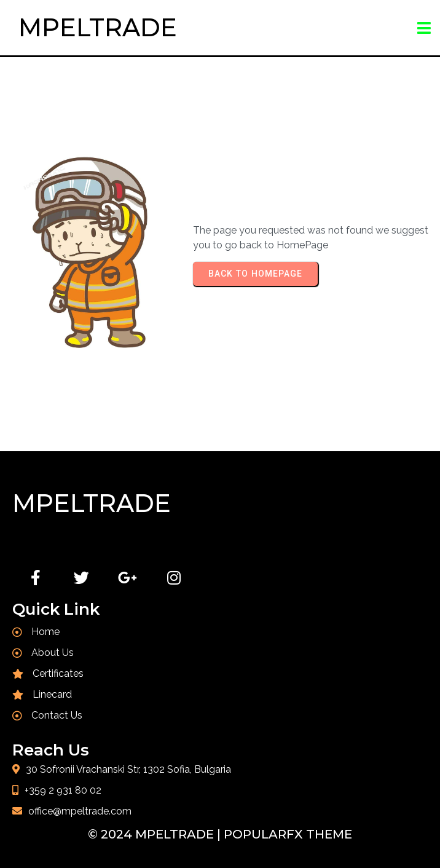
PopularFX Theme (288, 834)
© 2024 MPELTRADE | (156, 834)
